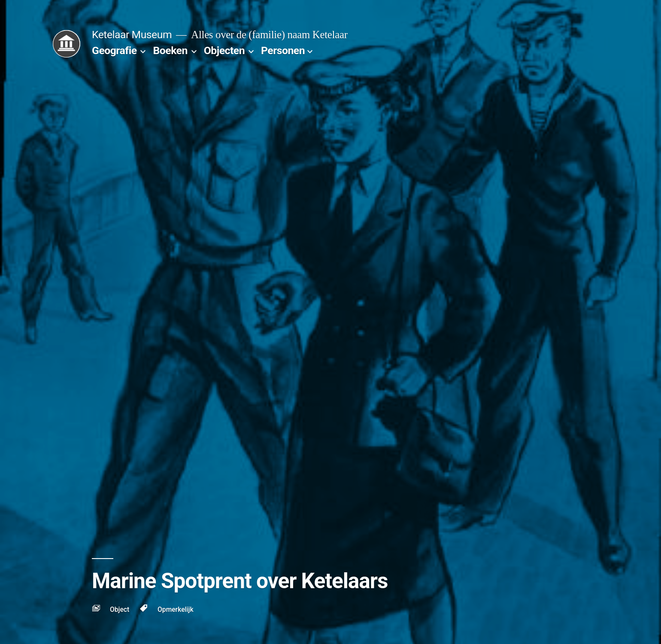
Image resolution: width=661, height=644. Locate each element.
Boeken (170, 50)
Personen (283, 50)
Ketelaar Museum (132, 35)
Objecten (224, 50)
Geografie (114, 50)
